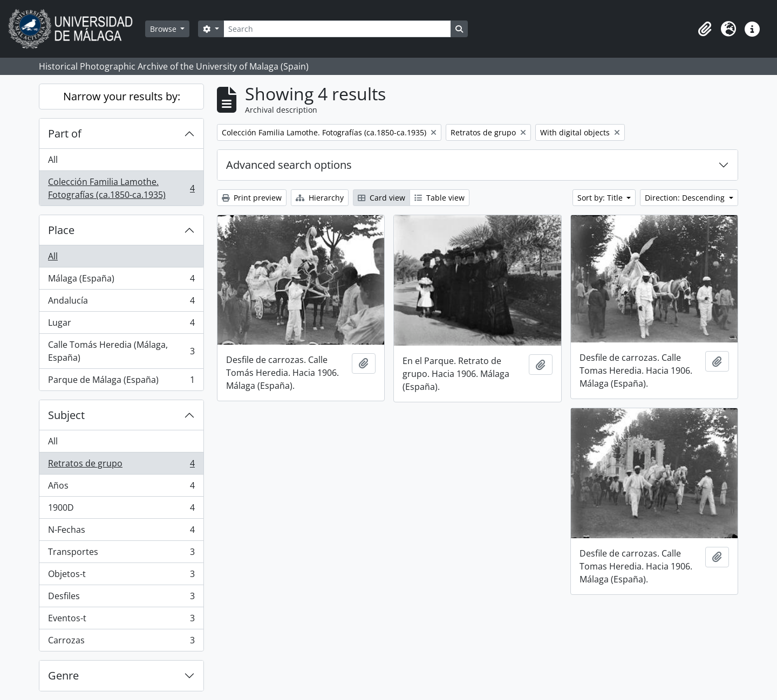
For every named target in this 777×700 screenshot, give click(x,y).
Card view (381, 198)
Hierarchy (320, 198)
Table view (439, 198)
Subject (66, 415)
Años (121, 488)
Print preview (252, 198)
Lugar (121, 325)
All (53, 160)
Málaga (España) (121, 281)
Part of (65, 133)
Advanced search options (289, 165)
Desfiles (121, 598)
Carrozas (121, 642)
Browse (164, 29)
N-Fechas (121, 532)
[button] (705, 29)
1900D (121, 510)
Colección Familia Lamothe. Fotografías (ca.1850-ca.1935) (121, 188)
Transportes (121, 554)
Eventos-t (121, 620)
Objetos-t (121, 576)
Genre (63, 675)
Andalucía (121, 303)
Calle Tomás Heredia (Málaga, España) (121, 351)
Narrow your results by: (122, 96)
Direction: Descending (686, 198)
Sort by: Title (601, 198)
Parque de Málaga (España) (121, 382)
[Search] (337, 29)
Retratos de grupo (121, 466)
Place (61, 230)
